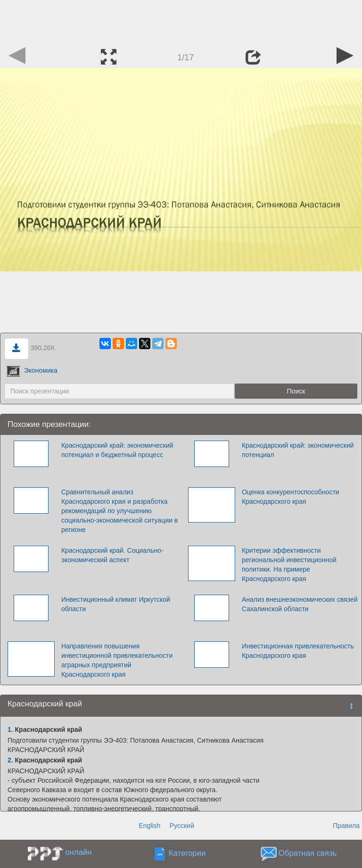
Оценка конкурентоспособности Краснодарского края (291, 497)
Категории (187, 853)
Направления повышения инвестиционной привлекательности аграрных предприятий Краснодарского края (117, 660)
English (149, 826)
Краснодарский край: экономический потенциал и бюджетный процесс (117, 450)
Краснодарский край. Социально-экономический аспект (112, 555)
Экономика (32, 370)
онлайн (78, 852)
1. (10, 729)
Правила (346, 826)
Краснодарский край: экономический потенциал (298, 450)
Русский (182, 826)
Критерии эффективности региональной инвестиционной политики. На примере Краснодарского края (289, 565)
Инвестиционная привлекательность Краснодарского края (298, 651)
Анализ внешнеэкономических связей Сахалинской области (300, 604)
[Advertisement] (181, 21)
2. (10, 760)
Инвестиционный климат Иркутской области (116, 604)
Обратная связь (308, 853)
